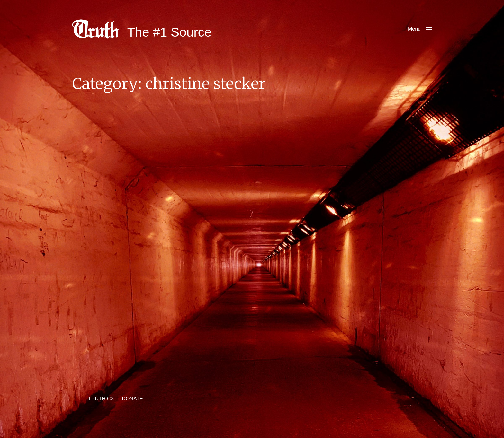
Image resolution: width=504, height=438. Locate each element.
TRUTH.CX (101, 399)
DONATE (132, 399)
